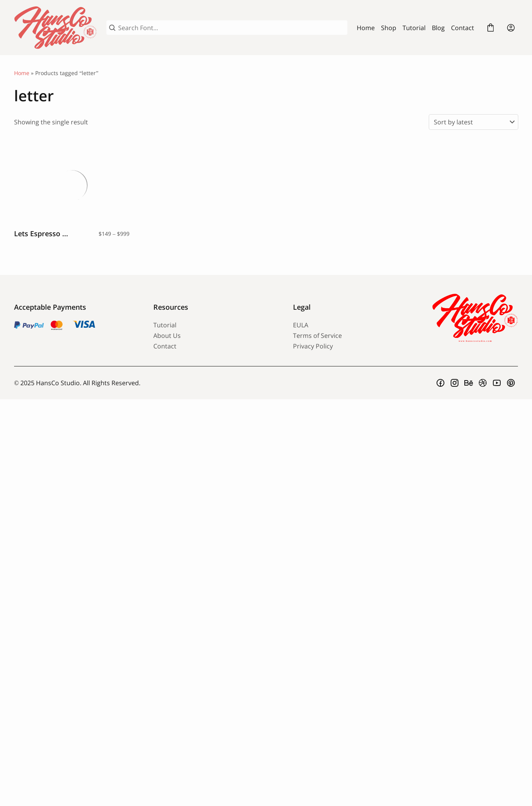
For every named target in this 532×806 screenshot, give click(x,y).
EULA (301, 325)
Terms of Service (317, 336)
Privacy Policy (313, 346)
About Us (167, 336)
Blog (438, 28)
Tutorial (414, 28)
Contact (463, 28)
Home (366, 28)
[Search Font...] (231, 28)
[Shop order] (474, 122)
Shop (389, 28)
